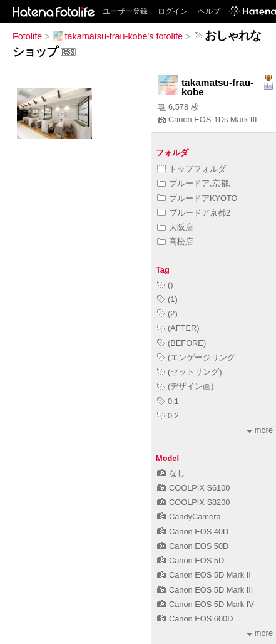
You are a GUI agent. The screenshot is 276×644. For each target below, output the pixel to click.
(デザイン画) (186, 386)
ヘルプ (209, 11)
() (165, 285)
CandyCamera (189, 517)
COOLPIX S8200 (193, 502)
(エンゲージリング (196, 357)
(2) (167, 314)
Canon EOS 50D (193, 546)
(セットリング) (190, 372)
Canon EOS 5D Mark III (205, 590)
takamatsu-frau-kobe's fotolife (118, 36)
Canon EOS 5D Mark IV (206, 604)
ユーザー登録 (125, 11)
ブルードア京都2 (194, 213)
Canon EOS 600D (195, 619)
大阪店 (175, 227)
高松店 (175, 241)
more (260, 430)
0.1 (168, 401)
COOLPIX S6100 (193, 488)
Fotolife (27, 36)
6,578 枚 (178, 107)
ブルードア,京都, (194, 183)
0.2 (168, 416)
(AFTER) (178, 328)
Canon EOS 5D (191, 560)
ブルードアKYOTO (197, 198)
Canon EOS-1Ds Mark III (207, 119)
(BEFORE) (181, 343)
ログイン (173, 11)
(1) (167, 299)
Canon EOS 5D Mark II (204, 575)
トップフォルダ (192, 169)
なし (171, 473)
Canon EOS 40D (193, 532)
